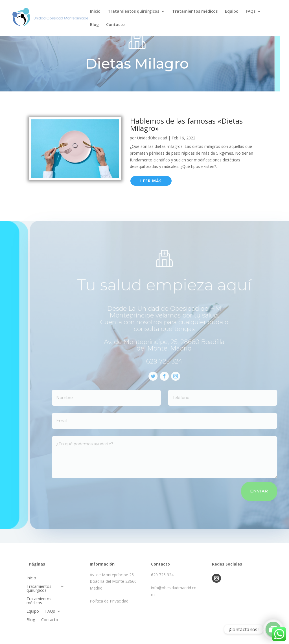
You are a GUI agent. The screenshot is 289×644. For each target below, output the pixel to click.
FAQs (251, 12)
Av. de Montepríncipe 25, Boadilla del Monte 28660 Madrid (113, 581)
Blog (94, 25)
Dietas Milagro (130, 64)
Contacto (115, 25)
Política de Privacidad (109, 601)
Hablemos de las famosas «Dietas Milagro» (186, 124)
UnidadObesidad (152, 138)
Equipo (232, 12)
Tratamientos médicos (195, 12)
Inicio (95, 12)
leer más (151, 181)
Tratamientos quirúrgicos (133, 12)
